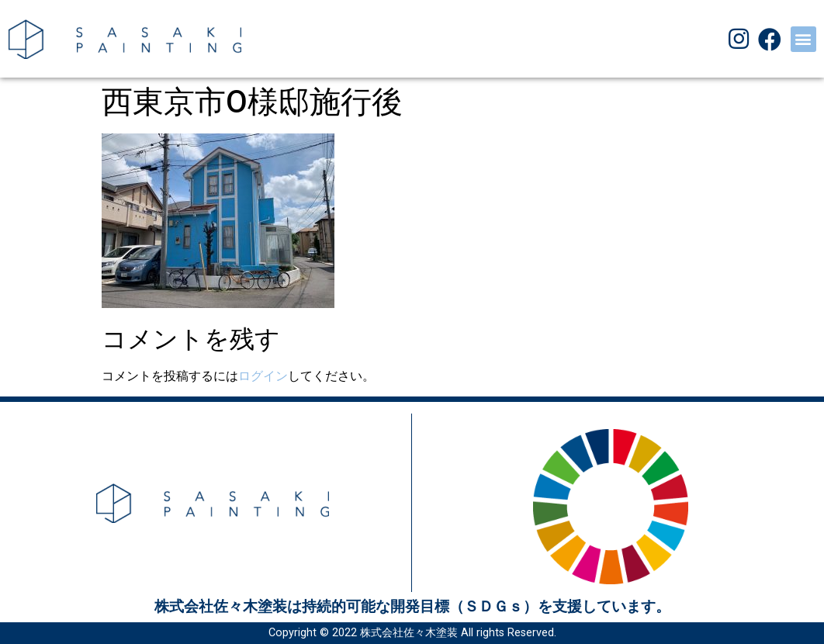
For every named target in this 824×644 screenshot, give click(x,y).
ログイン (263, 376)
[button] (803, 39)
